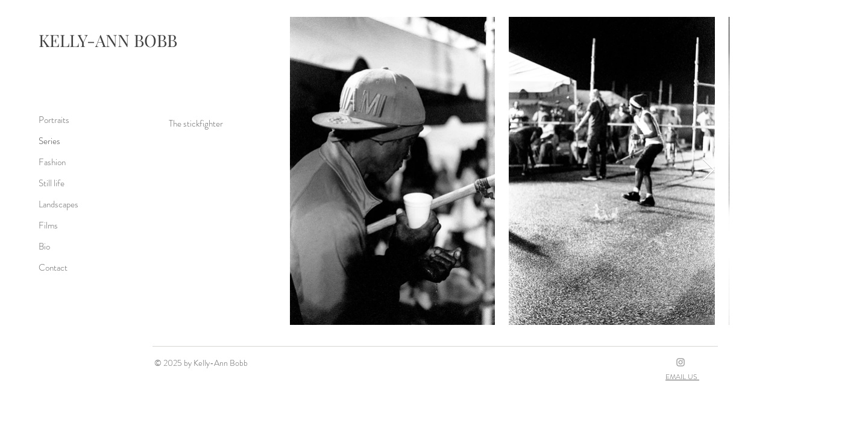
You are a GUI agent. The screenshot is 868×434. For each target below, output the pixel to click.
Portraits (54, 120)
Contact (53, 268)
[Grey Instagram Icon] (681, 362)
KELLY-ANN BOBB (108, 40)
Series (49, 141)
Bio (44, 247)
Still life (52, 183)
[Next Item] (709, 170)
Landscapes (58, 204)
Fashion (52, 162)
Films (48, 225)
